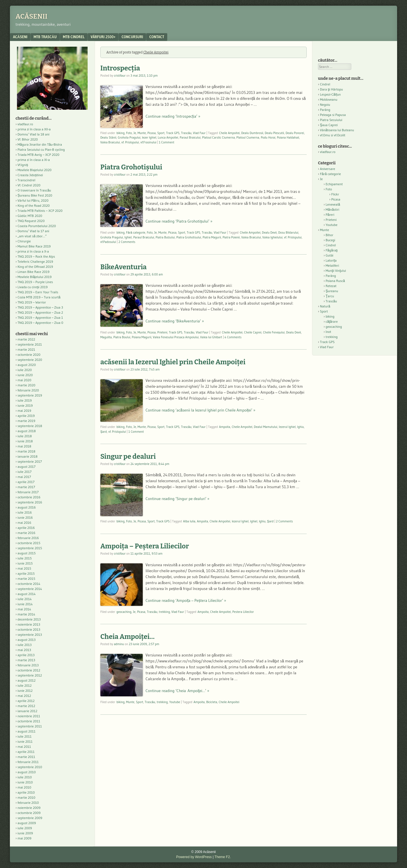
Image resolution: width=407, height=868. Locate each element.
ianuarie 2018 (28, 456)
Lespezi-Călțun (330, 94)
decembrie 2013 (29, 619)
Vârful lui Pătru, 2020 (33, 200)
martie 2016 (26, 533)
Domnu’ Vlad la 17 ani (33, 231)
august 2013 (27, 640)
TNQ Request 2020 (31, 221)
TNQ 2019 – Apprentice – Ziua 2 (40, 312)
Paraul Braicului (190, 137)
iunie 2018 (25, 441)
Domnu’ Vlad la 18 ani (33, 134)
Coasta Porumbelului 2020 (37, 226)
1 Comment (167, 142)
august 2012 (27, 680)
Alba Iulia (189, 521)
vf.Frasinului (148, 142)
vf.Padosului (108, 242)
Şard (104, 432)
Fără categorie (136, 232)
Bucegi (330, 240)
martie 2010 (26, 797)
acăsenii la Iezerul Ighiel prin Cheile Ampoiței (173, 362)
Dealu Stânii (108, 137)
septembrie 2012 (30, 675)
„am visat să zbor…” (32, 236)
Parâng (325, 110)
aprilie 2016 (26, 528)
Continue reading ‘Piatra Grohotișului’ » (179, 221)
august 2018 (27, 431)
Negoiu (325, 105)
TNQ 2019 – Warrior (32, 302)
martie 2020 (26, 385)
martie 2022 (26, 339)
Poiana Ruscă (335, 281)
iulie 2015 (25, 558)
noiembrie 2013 (29, 624)
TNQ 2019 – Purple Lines (35, 282)
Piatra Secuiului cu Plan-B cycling (41, 149)
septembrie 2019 (30, 395)
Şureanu (332, 291)
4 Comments (233, 337)
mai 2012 (24, 696)
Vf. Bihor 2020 (28, 139)
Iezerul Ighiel (287, 427)
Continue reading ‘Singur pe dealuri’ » (177, 499)
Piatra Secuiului (331, 120)
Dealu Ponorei (295, 133)
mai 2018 (24, 446)
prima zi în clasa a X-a (33, 251)
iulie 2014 (25, 599)
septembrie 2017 (30, 461)
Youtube (175, 702)
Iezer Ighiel (149, 137)
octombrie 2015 (29, 543)
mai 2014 (24, 609)
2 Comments (127, 242)
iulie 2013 (25, 645)
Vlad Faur (199, 133)
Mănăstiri (332, 209)
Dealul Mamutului (266, 427)
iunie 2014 (25, 604)
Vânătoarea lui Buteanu (337, 130)
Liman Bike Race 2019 (33, 272)
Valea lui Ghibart (211, 337)
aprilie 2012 (26, 701)
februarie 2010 (28, 803)
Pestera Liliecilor (243, 612)
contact (157, 37)
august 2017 (27, 467)
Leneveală (333, 204)
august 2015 (27, 553)
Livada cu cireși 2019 (33, 287)
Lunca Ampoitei (168, 137)
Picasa (152, 133)
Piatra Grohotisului (189, 237)
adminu (119, 644)
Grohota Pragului (129, 137)
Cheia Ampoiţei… (127, 637)
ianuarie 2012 (27, 711)
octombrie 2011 (29, 721)
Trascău (186, 133)
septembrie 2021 (30, 344)
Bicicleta (212, 702)
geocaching (124, 612)
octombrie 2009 (29, 813)
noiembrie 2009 (29, 808)
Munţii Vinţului (336, 271)
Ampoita (225, 427)
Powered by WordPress (194, 857)
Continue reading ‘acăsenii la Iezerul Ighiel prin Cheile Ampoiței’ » (200, 410)
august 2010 (27, 772)
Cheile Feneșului (274, 332)
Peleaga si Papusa (333, 115)
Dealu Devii (269, 232)
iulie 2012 (25, 685)
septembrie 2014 (30, 589)
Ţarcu (330, 296)
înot (328, 332)
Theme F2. (223, 857)
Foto (129, 133)
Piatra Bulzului (165, 237)
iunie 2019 (25, 405)
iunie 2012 (25, 691)
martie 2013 (26, 660)
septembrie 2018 (30, 426)
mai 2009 (24, 838)
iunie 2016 (25, 517)
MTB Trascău (45, 37)
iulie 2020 (25, 370)
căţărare (332, 321)
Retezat (331, 286)
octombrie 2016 (29, 497)
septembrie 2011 (30, 726)
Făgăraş (332, 250)
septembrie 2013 (30, 635)
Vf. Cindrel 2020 (29, 185)
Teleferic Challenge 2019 (35, 261)
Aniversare (328, 169)
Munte (142, 133)
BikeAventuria (124, 267)
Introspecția (120, 68)
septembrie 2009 (30, 818)
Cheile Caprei (253, 332)
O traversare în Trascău (34, 190)
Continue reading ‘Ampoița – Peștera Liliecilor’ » (186, 600)
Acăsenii (32, 16)
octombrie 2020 (29, 355)
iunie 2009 (25, 833)
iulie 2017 (25, 472)
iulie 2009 (25, 828)
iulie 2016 (25, 512)
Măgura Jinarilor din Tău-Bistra (40, 144)
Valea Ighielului (272, 237)
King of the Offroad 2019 (35, 267)
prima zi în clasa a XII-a (34, 129)
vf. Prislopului (130, 142)
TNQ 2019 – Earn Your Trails (38, 292)
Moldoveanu (329, 99)
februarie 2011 (28, 762)
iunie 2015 (25, 563)
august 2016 (27, 507)
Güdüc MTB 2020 (30, 216)
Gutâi (329, 255)
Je (135, 133)
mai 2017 (24, 477)
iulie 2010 (25, 777)
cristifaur (120, 76)
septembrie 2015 (30, 548)
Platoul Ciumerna (248, 137)
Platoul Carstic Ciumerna (218, 137)
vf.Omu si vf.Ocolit (333, 135)
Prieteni (162, 332)
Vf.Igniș (23, 165)
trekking (164, 612)
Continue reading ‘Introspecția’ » (173, 116)
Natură (325, 306)
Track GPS (173, 133)
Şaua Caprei (329, 125)
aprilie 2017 (26, 482)
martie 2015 (26, 579)
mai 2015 (24, 568)
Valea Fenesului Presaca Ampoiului (176, 337)
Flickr (335, 194)
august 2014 (27, 594)
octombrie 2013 (29, 629)
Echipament (334, 184)
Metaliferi (332, 265)
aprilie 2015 (26, 573)
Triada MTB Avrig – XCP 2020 (38, 155)
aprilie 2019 (26, 416)
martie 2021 (26, 349)
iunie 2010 (25, 782)
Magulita (106, 337)
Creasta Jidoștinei (30, 175)
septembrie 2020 (30, 360)
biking (121, 133)
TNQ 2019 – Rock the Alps (36, 256)
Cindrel (325, 84)
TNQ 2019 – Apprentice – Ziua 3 (40, 307)
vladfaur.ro (25, 124)
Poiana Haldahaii (288, 137)
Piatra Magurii (212, 237)
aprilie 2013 (26, 655)
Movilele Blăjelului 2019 (35, 277)
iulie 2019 (25, 400)
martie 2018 (26, 451)
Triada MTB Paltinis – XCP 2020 (40, 211)
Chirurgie (24, 241)
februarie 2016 (28, 538)
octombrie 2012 (29, 670)
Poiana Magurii (141, 337)
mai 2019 (24, 411)
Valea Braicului (110, 142)
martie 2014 (26, 614)
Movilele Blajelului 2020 (34, 170)
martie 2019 (26, 421)
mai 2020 (24, 380)
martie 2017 (26, 487)
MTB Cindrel (74, 37)
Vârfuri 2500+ (103, 37)
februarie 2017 (28, 492)
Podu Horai (268, 137)
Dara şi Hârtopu (331, 89)
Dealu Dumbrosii (252, 133)
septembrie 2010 (30, 767)
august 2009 (27, 823)
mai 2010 (24, 787)
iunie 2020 (25, 375)
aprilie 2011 (26, 752)
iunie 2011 (25, 741)
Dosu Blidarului (288, 232)
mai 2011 (24, 747)
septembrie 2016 (30, 502)
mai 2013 (24, 650)
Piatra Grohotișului (131, 167)
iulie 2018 (25, 436)
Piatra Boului (122, 337)
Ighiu (300, 427)
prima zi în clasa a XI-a (34, 160)
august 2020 (27, 365)
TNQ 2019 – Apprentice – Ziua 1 (40, 317)
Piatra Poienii (231, 237)
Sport (161, 133)
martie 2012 (26, 706)
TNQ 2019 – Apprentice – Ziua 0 (40, 323)
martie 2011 (26, 757)
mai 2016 (24, 523)
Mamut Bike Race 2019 (34, 246)
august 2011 (27, 731)
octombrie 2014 (29, 584)
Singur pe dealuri (128, 456)
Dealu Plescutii (274, 133)
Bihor (329, 235)
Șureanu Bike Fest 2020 (35, 195)
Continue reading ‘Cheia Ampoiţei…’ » (177, 691)
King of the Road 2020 (34, 205)
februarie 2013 (28, 665)
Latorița (331, 260)
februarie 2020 (28, 390)
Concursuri (132, 37)
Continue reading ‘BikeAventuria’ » (175, 321)
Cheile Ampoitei (229, 133)
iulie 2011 (25, 736)
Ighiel (128, 237)
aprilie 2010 (26, 792)
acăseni (20, 37)
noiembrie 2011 (29, 716)
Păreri (330, 215)
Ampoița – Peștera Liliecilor (145, 546)
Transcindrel (26, 180)
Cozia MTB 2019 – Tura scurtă (39, 297)
